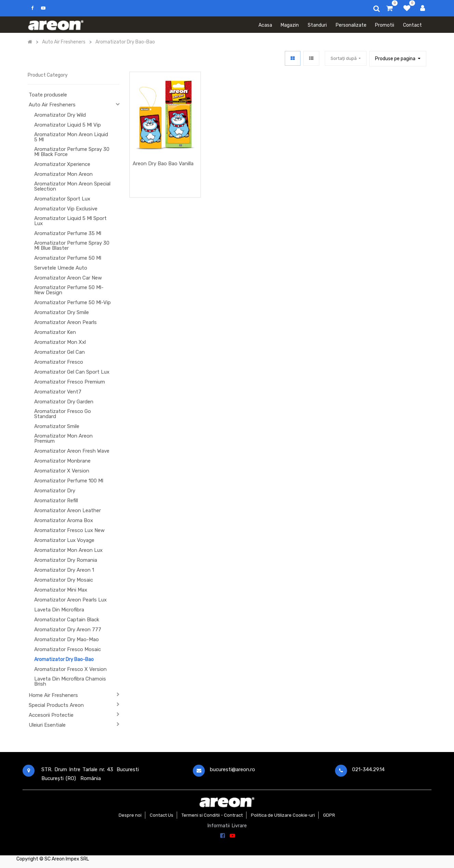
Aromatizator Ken (55, 332)
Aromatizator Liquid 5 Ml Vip (68, 125)
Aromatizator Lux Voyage (64, 540)
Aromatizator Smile (57, 426)
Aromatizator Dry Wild (60, 115)
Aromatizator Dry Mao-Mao (66, 639)
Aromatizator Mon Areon (63, 174)
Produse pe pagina (396, 59)
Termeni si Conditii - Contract (212, 815)
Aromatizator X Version (62, 471)
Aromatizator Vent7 (58, 392)
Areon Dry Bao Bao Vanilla (163, 164)
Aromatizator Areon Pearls (65, 322)
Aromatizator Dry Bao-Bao (64, 659)
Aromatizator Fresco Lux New (69, 530)
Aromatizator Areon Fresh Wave (72, 451)
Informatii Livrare (227, 826)
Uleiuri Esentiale (47, 725)
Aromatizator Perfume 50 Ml (68, 258)
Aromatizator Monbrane (62, 461)
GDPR (329, 815)
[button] (346, 58)
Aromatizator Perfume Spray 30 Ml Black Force (72, 152)
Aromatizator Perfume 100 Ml (69, 481)
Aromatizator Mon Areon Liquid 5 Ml (71, 137)
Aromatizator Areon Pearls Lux (70, 600)
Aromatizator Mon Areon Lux (68, 550)
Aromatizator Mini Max (61, 590)
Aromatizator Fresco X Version (70, 669)
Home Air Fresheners (53, 695)
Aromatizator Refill (56, 501)
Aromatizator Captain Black (67, 620)
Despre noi (130, 815)
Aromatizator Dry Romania (66, 560)
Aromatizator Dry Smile (62, 312)
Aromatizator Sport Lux (62, 199)
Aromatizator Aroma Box (64, 520)
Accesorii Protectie (51, 715)
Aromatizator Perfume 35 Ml (68, 233)
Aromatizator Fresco (59, 362)
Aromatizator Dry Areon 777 (68, 630)
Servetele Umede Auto (61, 268)
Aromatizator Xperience (62, 164)
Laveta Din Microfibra (59, 610)
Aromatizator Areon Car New (68, 278)
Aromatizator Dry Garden (64, 402)
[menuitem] (265, 25)
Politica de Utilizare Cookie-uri (283, 815)
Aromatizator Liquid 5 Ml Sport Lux (70, 221)
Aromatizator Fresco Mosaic (68, 649)
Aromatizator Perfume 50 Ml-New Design (69, 290)
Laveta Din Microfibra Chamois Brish (70, 681)
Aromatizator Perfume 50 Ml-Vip (72, 302)
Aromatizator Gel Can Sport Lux (72, 372)
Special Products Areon (56, 705)
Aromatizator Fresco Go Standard (63, 414)
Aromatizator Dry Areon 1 (64, 570)
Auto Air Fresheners (52, 105)
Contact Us (162, 815)
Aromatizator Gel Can (59, 352)
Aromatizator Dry (55, 491)
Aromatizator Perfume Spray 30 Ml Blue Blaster (72, 245)
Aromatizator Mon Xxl (60, 342)
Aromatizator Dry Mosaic (64, 580)
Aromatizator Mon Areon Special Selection (72, 186)
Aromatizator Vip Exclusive (66, 209)
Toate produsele (48, 95)
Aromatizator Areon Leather (68, 510)
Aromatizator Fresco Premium (70, 382)
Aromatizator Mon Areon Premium (63, 438)
